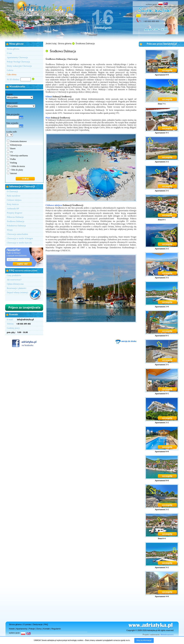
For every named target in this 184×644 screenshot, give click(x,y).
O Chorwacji (12, 191)
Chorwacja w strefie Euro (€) (19, 243)
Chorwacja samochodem (17, 234)
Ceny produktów (14, 275)
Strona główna (13, 49)
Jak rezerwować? (14, 280)
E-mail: (20, 320)
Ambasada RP (13, 209)
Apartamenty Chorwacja (17, 57)
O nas (9, 53)
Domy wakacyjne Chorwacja (19, 66)
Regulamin (56, 629)
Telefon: (19, 324)
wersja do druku (125, 341)
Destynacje (38, 624)
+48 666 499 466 (151, 21)
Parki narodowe (14, 196)
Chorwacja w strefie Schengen (20, 238)
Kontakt (46, 629)
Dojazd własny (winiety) (18, 292)
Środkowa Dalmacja (16, 221)
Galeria (10, 70)
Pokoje (32, 629)
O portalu (27, 624)
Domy (39, 629)
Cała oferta (12, 74)
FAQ (46, 624)
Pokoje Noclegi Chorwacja (18, 62)
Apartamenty (22, 629)
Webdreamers (167, 635)
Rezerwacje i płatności (17, 288)
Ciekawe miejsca (14, 200)
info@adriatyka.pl (152, 14)
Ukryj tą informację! (144, 640)
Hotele (12, 629)
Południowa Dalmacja (16, 226)
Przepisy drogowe (15, 213)
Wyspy (10, 230)
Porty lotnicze (13, 204)
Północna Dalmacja (15, 217)
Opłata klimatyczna (15, 284)
